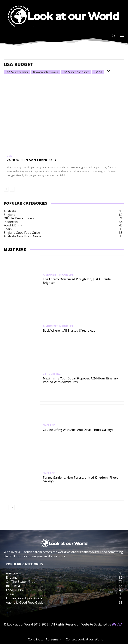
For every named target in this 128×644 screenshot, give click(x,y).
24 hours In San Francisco (31, 160)
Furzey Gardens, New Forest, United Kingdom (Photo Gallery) (81, 479)
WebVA (117, 624)
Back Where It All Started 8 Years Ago (69, 331)
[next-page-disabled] (12, 189)
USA (9, 156)
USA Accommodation (17, 72)
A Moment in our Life (58, 275)
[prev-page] (6, 189)
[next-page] (12, 508)
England (49, 425)
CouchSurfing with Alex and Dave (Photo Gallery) (78, 430)
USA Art (98, 72)
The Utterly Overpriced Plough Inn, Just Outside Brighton (77, 281)
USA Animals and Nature (76, 72)
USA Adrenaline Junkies (46, 72)
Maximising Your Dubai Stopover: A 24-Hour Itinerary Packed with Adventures (80, 380)
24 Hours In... (52, 374)
